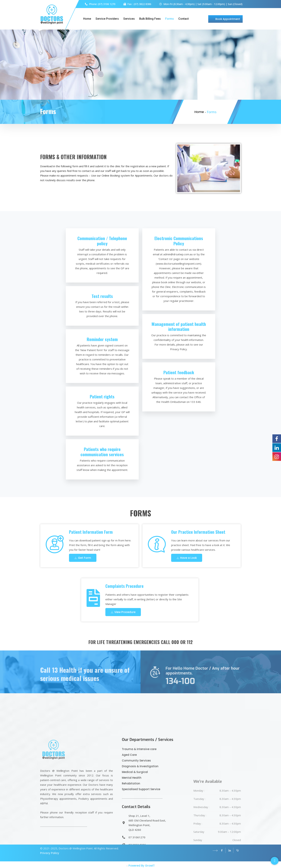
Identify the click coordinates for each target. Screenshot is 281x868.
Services (129, 19)
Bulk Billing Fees (150, 19)
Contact (184, 19)
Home (87, 19)
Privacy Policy (50, 842)
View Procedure (123, 612)
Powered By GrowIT (142, 866)
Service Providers (107, 19)
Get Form (83, 558)
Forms (170, 19)
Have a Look (187, 558)
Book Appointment (228, 19)
